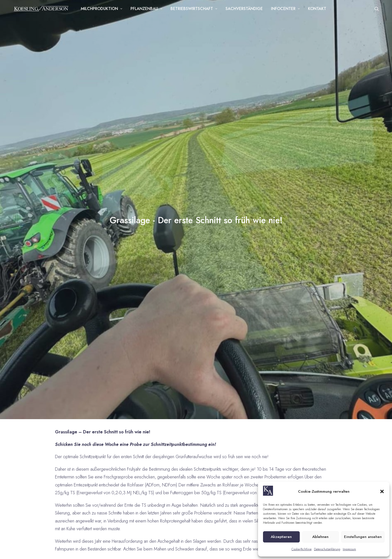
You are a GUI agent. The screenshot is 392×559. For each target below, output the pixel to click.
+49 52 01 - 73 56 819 (178, 435)
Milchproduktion (103, 10)
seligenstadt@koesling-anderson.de (69, 448)
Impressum (349, 549)
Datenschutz (165, 546)
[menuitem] (103, 11)
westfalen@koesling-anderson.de (192, 460)
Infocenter (287, 10)
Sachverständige (246, 10)
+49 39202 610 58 (50, 382)
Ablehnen (320, 537)
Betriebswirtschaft (195, 10)
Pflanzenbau (148, 10)
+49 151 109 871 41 (51, 435)
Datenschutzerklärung (327, 549)
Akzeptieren (281, 537)
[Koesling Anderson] (42, 11)
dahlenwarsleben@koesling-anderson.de (74, 394)
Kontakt (319, 10)
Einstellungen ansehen (363, 537)
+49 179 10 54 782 (175, 448)
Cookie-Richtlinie (301, 549)
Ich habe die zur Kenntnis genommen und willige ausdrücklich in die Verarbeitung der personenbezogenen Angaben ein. (321, 466)
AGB (147, 546)
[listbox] (321, 407)
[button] (382, 491)
